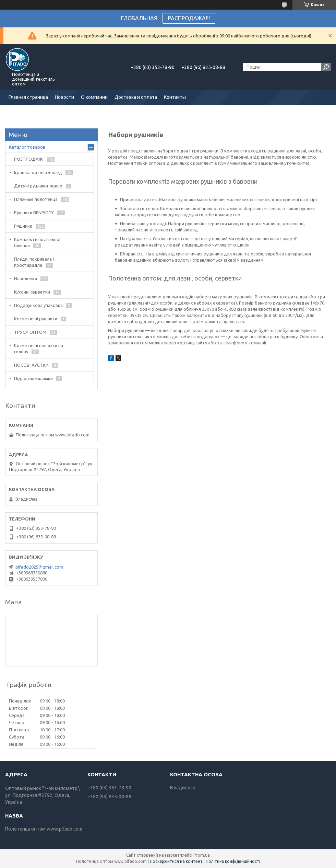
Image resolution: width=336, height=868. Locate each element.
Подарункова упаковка (38, 305)
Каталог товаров (27, 147)
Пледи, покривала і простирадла (34, 262)
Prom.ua (202, 855)
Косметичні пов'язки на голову (39, 349)
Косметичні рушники (36, 319)
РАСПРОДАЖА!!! (189, 18)
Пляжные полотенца (36, 199)
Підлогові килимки (33, 378)
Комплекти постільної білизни (37, 242)
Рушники (23, 226)
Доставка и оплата (136, 97)
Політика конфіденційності (233, 861)
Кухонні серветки (32, 292)
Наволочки (26, 278)
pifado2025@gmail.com (39, 567)
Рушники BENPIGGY (34, 213)
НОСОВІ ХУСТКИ (31, 365)
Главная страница (28, 97)
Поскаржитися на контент (176, 861)
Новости (64, 97)
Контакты (175, 97)
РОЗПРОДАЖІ (29, 159)
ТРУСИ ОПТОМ (30, 332)
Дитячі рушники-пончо (38, 186)
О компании (94, 97)
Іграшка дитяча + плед (38, 172)
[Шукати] (326, 67)
